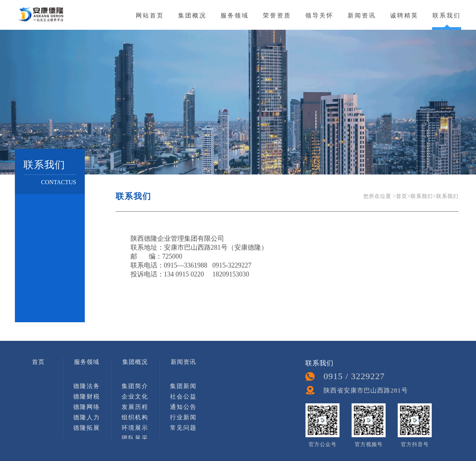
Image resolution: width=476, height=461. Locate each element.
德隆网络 (87, 407)
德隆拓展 (87, 428)
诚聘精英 (404, 15)
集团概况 (192, 15)
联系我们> (423, 196)
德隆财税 (87, 396)
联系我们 (447, 15)
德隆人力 (87, 417)
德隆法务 (87, 386)
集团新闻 (183, 386)
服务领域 (235, 15)
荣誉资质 (277, 15)
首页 (38, 362)
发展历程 (135, 407)
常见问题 (183, 428)
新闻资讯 (362, 15)
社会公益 (183, 396)
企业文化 (135, 396)
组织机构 (135, 417)
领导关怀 (319, 15)
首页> (403, 196)
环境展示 (135, 428)
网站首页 (150, 15)
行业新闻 (183, 417)
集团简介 (135, 386)
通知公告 (183, 407)
